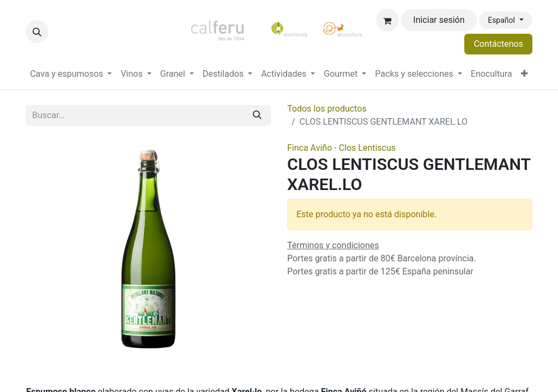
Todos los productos (327, 109)
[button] (37, 32)
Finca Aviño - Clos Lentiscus (341, 148)
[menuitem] (71, 74)
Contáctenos (498, 44)
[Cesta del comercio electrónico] (387, 20)
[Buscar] (257, 115)
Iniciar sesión (439, 20)
